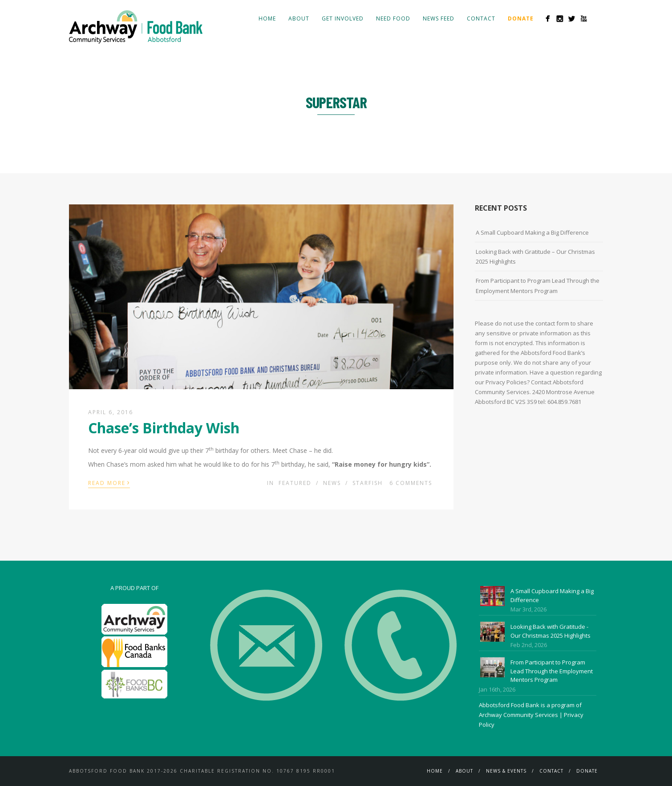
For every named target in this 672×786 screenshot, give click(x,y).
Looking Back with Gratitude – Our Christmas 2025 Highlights (535, 257)
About (299, 18)
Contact (481, 18)
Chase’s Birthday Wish (164, 428)
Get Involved (343, 18)
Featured (295, 483)
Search (598, 18)
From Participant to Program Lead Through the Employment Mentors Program (538, 285)
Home (267, 18)
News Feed (439, 18)
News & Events (506, 771)
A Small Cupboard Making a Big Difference (532, 232)
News (332, 483)
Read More (109, 482)
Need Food (393, 18)
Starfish (368, 483)
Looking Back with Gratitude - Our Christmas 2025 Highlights (551, 631)
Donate (587, 771)
